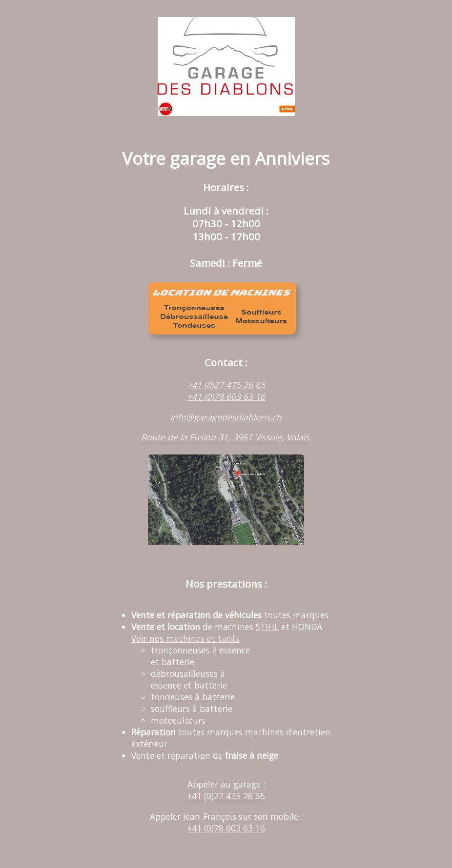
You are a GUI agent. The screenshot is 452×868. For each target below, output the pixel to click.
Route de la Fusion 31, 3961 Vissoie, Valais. (226, 437)
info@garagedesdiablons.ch (226, 417)
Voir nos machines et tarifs (185, 638)
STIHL (267, 627)
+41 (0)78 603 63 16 (226, 396)
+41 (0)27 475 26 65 (226, 385)
